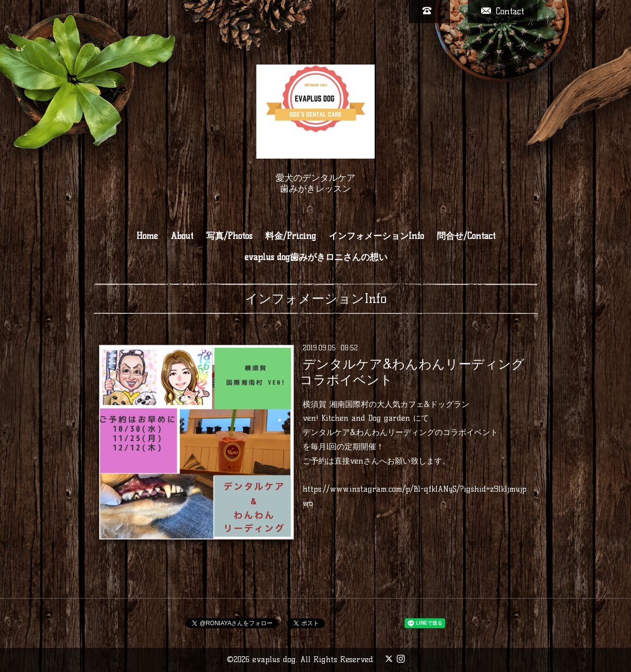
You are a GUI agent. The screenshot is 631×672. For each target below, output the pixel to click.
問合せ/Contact (466, 236)
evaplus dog (274, 659)
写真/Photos (229, 236)
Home (147, 236)
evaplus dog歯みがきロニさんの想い (316, 257)
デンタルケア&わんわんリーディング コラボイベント (412, 372)
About (182, 236)
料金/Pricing (291, 236)
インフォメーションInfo (376, 236)
